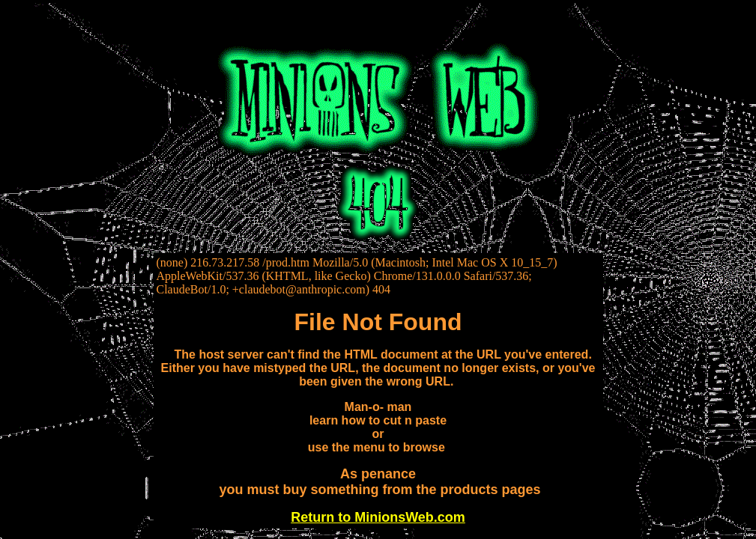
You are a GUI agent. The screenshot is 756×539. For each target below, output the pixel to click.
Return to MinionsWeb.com (378, 517)
